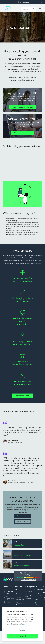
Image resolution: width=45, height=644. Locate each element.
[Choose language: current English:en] (38, 2)
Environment (29, 592)
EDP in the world (25, 2)
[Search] (34, 8)
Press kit (38, 600)
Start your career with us (22, 133)
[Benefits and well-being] (22, 554)
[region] (22, 624)
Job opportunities (10, 598)
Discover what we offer (22, 396)
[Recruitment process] (22, 565)
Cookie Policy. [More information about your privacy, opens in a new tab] (22, 625)
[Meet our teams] (22, 544)
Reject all (22, 630)
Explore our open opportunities (23, 107)
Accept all (22, 636)
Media (8, 603)
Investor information (39, 595)
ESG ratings (37, 604)
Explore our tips (23, 522)
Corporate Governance (20, 599)
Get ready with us (22, 516)
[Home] (5, 15)
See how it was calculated (28, 580)
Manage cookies (22, 623)
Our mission (20, 594)
